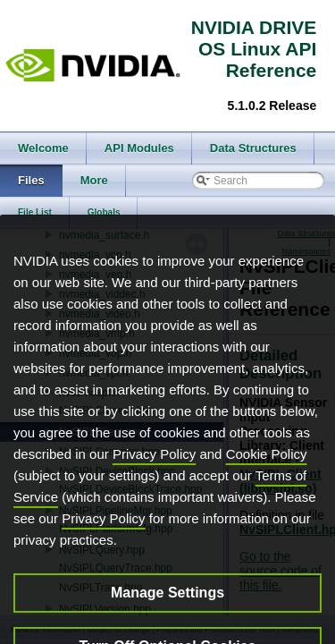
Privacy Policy (154, 479)
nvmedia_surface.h (104, 235)
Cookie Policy (267, 479)
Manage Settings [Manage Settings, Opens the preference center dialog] (167, 618)
